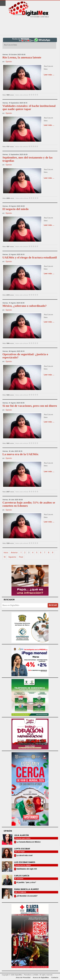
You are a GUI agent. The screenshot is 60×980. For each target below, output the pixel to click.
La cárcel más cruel (24, 855)
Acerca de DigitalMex (41, 978)
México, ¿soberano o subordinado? (25, 306)
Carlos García (22, 876)
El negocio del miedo (15, 209)
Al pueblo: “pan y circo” (26, 882)
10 (5, 557)
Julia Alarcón (21, 835)
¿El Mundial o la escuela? (27, 896)
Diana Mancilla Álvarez (26, 889)
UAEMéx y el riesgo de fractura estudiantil (30, 257)
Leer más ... (49, 75)
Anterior (14, 553)
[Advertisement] (30, 26)
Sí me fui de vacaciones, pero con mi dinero (30, 406)
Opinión (9, 62)
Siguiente (12, 557)
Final (21, 557)
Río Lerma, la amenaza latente (22, 57)
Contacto (55, 978)
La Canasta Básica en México (28, 842)
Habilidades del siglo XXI (26, 869)
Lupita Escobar (22, 849)
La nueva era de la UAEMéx (20, 454)
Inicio (6, 553)
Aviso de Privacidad (23, 978)
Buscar (53, 605)
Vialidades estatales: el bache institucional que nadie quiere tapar (29, 107)
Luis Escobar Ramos (25, 862)
